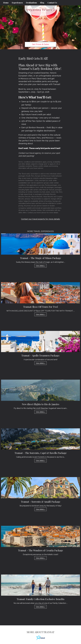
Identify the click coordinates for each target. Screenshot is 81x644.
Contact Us (52, 3)
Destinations (31, 3)
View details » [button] (40, 266)
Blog (42, 3)
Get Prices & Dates (41, 44)
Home (6, 3)
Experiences (17, 3)
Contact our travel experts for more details (40, 219)
